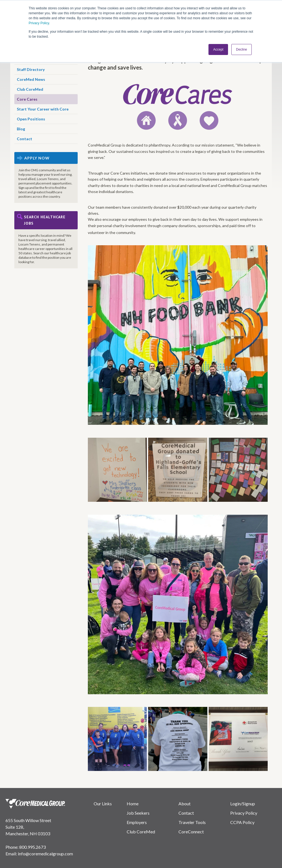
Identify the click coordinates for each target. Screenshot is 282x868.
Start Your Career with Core (43, 109)
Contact (25, 139)
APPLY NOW (37, 158)
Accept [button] (218, 49)
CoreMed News (31, 79)
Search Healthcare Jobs (45, 220)
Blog (21, 129)
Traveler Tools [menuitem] (192, 822)
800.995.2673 (32, 847)
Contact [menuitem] (186, 813)
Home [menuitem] (133, 804)
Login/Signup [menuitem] (243, 804)
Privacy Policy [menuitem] (244, 813)
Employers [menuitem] (137, 822)
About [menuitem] (185, 804)
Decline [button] (242, 49)
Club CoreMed (30, 89)
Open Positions (31, 119)
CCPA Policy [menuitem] (242, 822)
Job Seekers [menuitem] (138, 813)
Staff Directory (31, 69)
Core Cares (27, 99)
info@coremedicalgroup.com (45, 854)
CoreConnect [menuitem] (191, 832)
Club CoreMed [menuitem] (141, 832)
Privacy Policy (39, 23)
